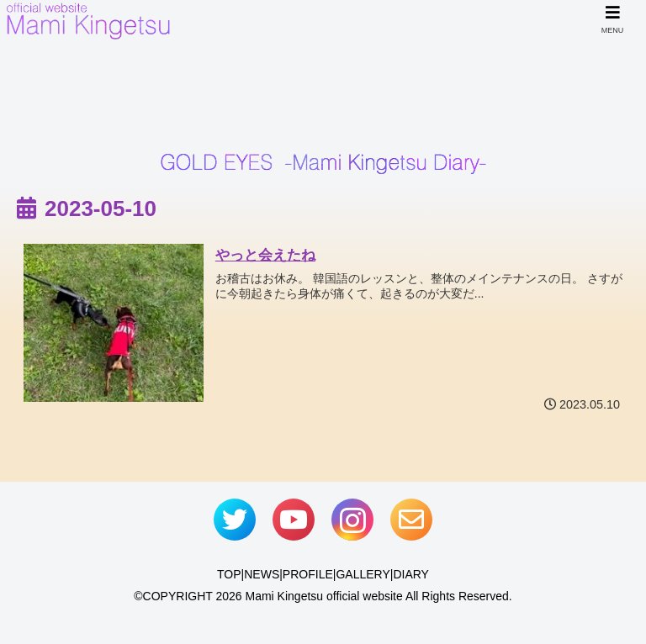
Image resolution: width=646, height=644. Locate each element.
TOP (229, 574)
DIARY (411, 574)
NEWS (262, 574)
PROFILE (308, 574)
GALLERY (363, 574)
